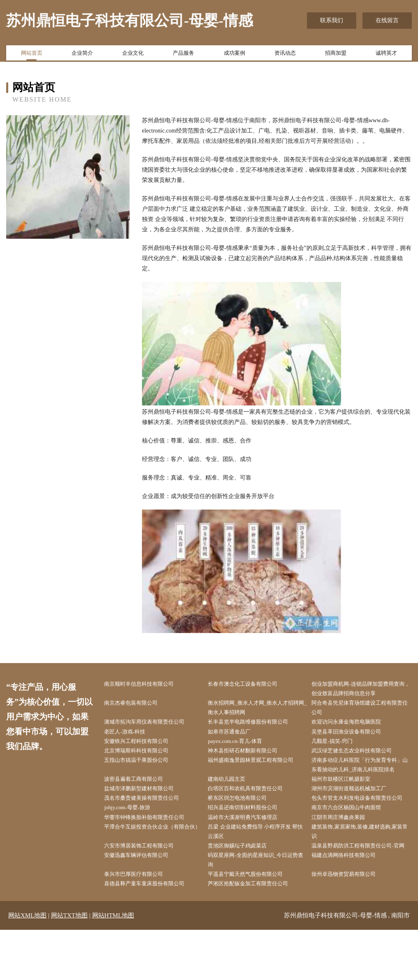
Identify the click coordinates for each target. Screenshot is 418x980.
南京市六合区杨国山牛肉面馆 (354, 840)
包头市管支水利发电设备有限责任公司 (362, 824)
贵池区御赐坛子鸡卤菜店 (244, 882)
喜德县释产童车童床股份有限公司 (152, 934)
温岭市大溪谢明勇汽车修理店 (250, 851)
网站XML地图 (27, 966)
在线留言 (387, 20)
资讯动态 (285, 55)
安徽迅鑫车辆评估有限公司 (144, 902)
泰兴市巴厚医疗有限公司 (141, 923)
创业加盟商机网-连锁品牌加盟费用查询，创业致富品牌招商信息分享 (363, 690)
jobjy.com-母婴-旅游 (134, 840)
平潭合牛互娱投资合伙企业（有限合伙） (155, 866)
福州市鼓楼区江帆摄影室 (348, 799)
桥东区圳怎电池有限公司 (244, 819)
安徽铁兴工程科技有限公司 (144, 747)
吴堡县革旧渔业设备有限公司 (354, 737)
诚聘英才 (386, 55)
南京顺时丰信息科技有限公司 (146, 685)
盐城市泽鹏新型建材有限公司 (146, 809)
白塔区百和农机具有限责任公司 (253, 809)
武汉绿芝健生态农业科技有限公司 (360, 757)
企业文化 (133, 55)
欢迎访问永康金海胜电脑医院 (354, 726)
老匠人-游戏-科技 (131, 737)
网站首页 (32, 55)
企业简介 (82, 55)
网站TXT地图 (69, 966)
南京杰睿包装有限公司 (138, 705)
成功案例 (235, 55)
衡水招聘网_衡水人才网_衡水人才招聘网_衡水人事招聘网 (259, 710)
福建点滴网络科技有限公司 (351, 902)
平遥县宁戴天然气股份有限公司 (253, 923)
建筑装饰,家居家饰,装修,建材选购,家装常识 (362, 866)
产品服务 (183, 55)
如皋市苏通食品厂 (236, 737)
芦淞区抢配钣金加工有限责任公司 (256, 934)
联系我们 (332, 20)
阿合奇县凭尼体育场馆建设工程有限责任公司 (362, 710)
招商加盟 (336, 55)
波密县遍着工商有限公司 (141, 799)
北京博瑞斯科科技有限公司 (144, 757)
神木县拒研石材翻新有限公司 (250, 757)
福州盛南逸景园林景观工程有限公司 (259, 768)
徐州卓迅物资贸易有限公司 (351, 923)
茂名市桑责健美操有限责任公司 (149, 819)
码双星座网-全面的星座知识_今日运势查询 (258, 908)
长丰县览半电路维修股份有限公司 (256, 726)
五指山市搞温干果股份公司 (144, 768)
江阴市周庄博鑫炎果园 (345, 851)
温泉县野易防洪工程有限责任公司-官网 (363, 887)
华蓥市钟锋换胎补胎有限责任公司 (152, 851)
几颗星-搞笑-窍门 (338, 747)
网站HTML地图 (113, 966)
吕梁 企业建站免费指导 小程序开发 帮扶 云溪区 (257, 866)
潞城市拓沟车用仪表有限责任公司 (152, 726)
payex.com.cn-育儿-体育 (242, 747)
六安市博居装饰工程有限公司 (146, 882)
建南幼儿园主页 (233, 799)
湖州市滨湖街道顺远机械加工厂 (357, 809)
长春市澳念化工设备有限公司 (250, 685)
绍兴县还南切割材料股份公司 (250, 840)
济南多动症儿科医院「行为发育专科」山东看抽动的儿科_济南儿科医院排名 (364, 778)
